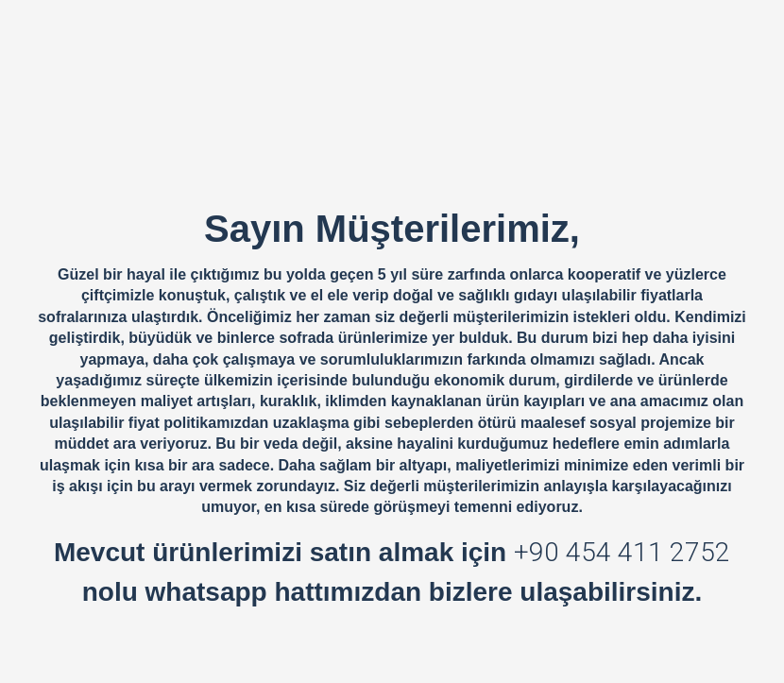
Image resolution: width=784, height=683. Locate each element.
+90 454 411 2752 (622, 552)
